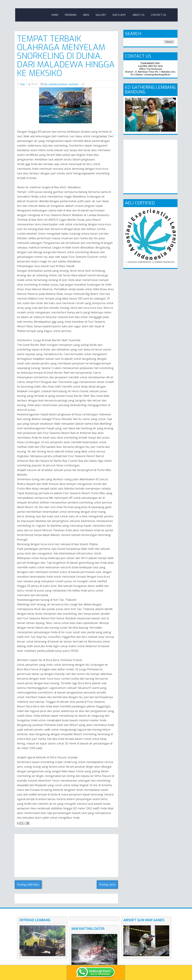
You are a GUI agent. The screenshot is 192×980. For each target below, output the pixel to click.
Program (71, 15)
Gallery (101, 15)
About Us (139, 15)
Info (46, 84)
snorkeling (73, 84)
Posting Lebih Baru (28, 885)
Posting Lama (107, 885)
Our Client (119, 15)
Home (55, 15)
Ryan (23, 84)
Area (86, 15)
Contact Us (159, 15)
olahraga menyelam (58, 84)
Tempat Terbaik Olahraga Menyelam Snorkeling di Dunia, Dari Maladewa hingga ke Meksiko (66, 56)
